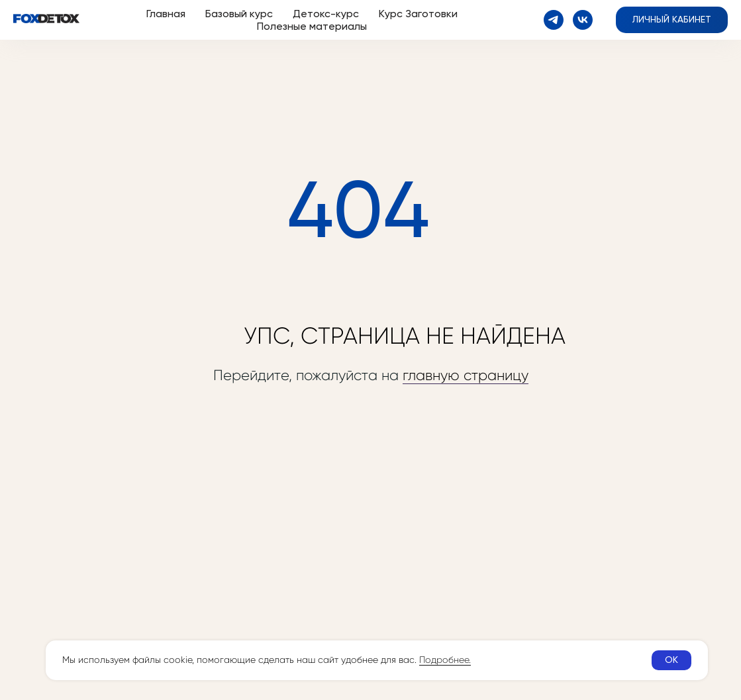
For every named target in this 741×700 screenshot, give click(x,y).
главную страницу (466, 375)
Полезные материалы (312, 26)
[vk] (583, 20)
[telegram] (554, 20)
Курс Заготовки (418, 14)
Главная (166, 14)
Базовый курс (239, 14)
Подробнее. (445, 660)
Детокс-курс (326, 14)
